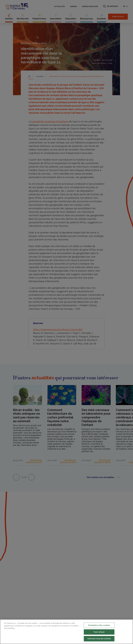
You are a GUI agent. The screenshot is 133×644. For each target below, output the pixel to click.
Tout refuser (99, 632)
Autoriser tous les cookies (99, 639)
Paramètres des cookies (99, 625)
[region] (66, 632)
